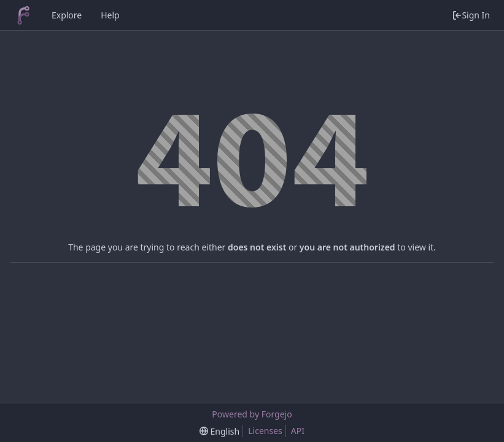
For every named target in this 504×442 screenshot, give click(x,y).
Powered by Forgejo (252, 414)
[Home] (23, 15)
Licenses (265, 431)
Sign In (471, 15)
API (298, 431)
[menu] (219, 431)
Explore (67, 15)
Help (110, 15)
